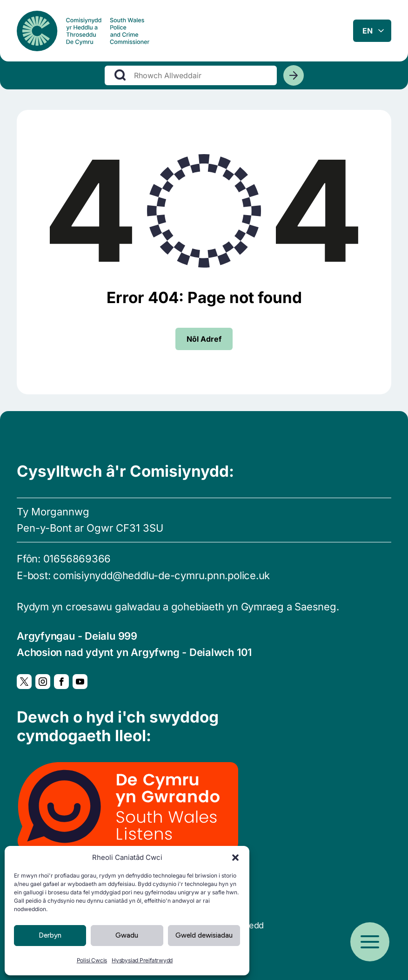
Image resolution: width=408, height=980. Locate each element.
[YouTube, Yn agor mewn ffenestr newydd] (80, 682)
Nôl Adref (204, 339)
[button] (235, 858)
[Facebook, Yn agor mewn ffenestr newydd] (61, 682)
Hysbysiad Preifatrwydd (142, 960)
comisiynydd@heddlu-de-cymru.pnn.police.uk (161, 575)
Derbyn (50, 935)
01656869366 (77, 559)
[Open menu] (370, 942)
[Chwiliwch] (294, 79)
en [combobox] (368, 32)
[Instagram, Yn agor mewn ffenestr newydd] (43, 682)
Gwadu (127, 935)
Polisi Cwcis (92, 960)
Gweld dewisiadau (204, 935)
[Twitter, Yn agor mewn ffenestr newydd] (24, 682)
